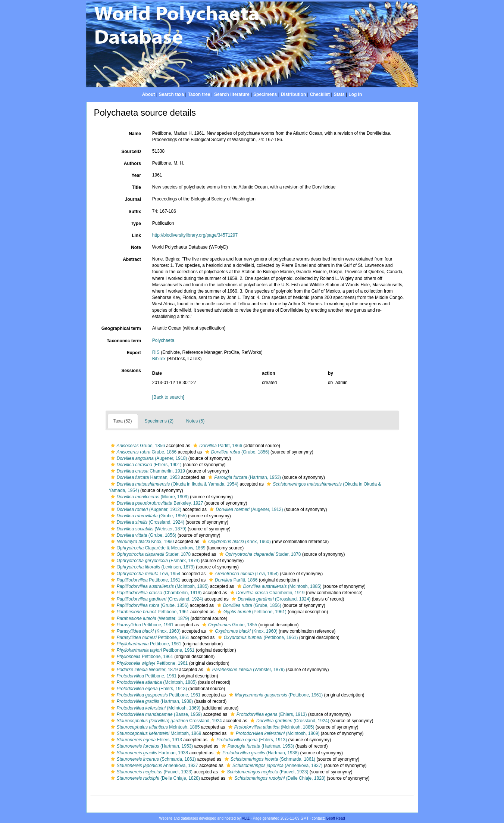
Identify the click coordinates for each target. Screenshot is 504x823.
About (149, 94)
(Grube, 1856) (236, 452)
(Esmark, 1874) (154, 561)
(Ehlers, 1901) (145, 465)
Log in (355, 94)
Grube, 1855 (229, 625)
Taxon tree (199, 94)
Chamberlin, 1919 (147, 471)
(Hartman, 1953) (244, 477)
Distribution (293, 94)
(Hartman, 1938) (151, 701)
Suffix (134, 212)
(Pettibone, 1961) (251, 612)
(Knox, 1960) (235, 542)
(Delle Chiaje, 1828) (154, 778)
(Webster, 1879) (148, 529)
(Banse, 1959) (156, 714)
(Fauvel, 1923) (151, 772)
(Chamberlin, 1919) (155, 593)
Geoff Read (336, 818)
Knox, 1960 (141, 542)
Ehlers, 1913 (145, 740)
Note (136, 247)
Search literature (232, 94)
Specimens (265, 94)
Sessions (131, 371)
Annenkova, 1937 (154, 766)
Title (136, 187)
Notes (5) (195, 421)
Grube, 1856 (137, 446)
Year (136, 175)
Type (136, 224)
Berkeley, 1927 (156, 503)
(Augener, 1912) (145, 509)
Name (135, 134)
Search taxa (171, 94)
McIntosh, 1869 (155, 733)
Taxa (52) (123, 421)
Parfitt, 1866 (217, 446)
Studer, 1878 (150, 554)
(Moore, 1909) (149, 497)
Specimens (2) (159, 421)
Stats (339, 94)
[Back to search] (168, 397)
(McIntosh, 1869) (155, 708)
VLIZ (246, 818)
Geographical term (121, 328)
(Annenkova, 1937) (274, 766)
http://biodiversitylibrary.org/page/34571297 (195, 235)
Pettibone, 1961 (145, 580)
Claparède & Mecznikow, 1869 (157, 548)
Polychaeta (163, 340)
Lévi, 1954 (145, 574)
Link (136, 236)
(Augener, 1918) (148, 458)
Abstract (132, 259)
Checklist (320, 94)
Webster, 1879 (143, 670)
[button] (113, 446)
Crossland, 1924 (165, 721)
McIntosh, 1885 (154, 727)
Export (134, 353)
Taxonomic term (124, 341)
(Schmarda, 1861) (153, 759)
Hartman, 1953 (144, 477)
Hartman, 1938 (148, 753)
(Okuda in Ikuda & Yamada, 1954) (174, 484)
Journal (133, 199)
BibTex (159, 359)
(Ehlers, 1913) (148, 689)
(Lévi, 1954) (243, 574)
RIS (156, 352)
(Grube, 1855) (148, 516)
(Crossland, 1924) (147, 522)
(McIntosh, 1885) (159, 586)
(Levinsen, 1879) (152, 567)
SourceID (131, 152)
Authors (132, 163)
